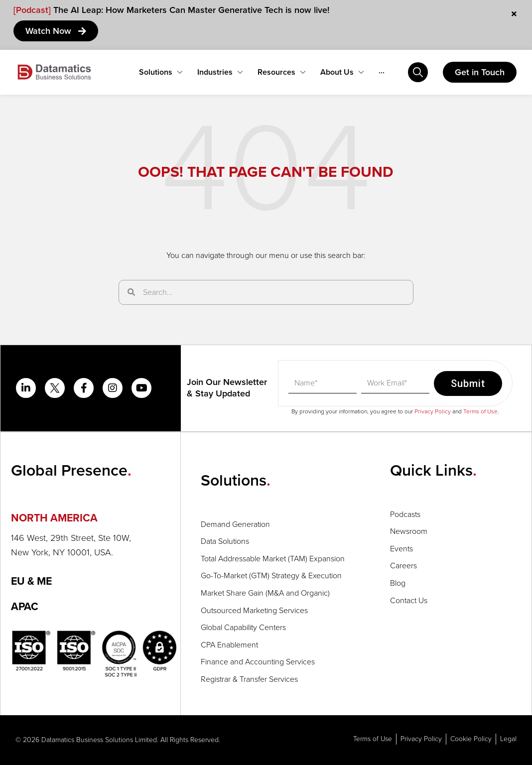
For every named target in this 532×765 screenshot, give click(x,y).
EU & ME (33, 581)
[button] (96, 518)
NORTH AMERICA (56, 518)
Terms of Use (480, 411)
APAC (25, 607)
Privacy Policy (433, 411)
